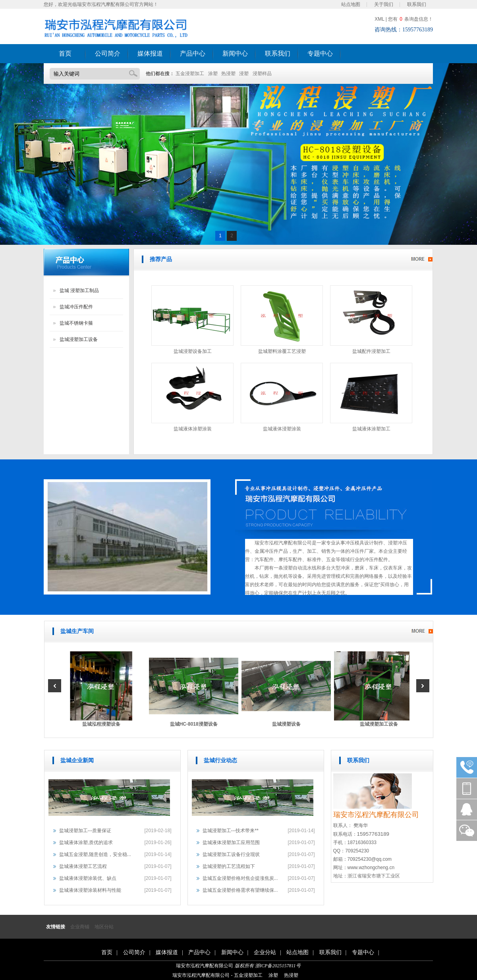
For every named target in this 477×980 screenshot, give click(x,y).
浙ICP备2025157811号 (278, 966)
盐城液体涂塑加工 (371, 429)
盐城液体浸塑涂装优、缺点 (88, 878)
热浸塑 (228, 74)
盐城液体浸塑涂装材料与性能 (90, 890)
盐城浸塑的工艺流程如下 (229, 866)
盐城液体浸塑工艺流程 (83, 866)
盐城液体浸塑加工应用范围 (231, 842)
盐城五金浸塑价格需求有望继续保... (240, 890)
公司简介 (108, 53)
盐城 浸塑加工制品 (79, 291)
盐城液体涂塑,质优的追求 (86, 842)
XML (379, 19)
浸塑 (244, 74)
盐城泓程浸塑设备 (103, 724)
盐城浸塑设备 (288, 724)
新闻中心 (235, 53)
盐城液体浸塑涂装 (282, 429)
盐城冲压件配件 (76, 307)
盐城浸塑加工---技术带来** (231, 831)
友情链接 (56, 927)
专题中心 (320, 53)
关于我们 (384, 4)
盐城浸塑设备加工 (193, 351)
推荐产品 (161, 259)
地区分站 (104, 927)
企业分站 (265, 952)
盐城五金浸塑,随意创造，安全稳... (95, 854)
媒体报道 (150, 53)
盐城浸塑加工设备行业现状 (231, 854)
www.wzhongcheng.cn (371, 868)
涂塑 (213, 74)
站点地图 (351, 4)
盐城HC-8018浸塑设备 (195, 724)
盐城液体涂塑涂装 (193, 429)
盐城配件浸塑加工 (371, 351)
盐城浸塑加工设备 (79, 339)
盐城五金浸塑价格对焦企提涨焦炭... (240, 878)
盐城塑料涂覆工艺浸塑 (282, 351)
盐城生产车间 (77, 631)
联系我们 (417, 4)
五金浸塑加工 (190, 74)
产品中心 (193, 53)
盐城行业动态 (220, 760)
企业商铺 (80, 927)
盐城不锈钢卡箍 (76, 323)
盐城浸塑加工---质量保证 (85, 831)
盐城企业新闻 (77, 760)
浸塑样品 (262, 74)
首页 (65, 53)
